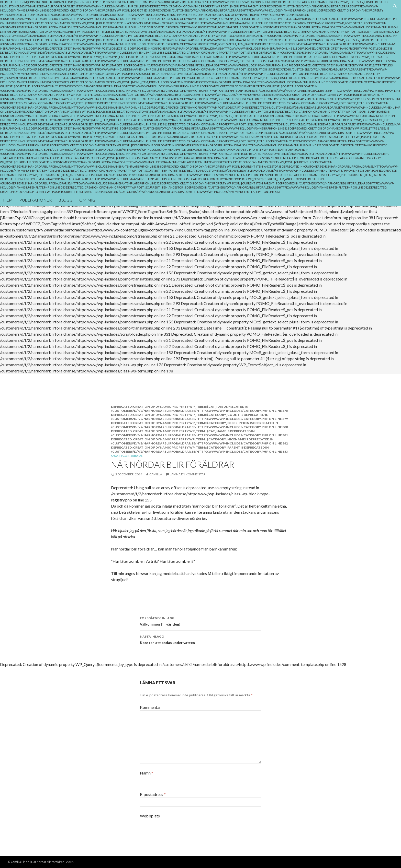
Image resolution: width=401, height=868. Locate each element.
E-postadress (153, 794)
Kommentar (150, 707)
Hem (8, 200)
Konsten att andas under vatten (201, 639)
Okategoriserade (127, 456)
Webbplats (150, 816)
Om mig (87, 200)
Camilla (156, 474)
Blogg (65, 200)
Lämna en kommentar (188, 474)
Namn (147, 773)
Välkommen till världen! (201, 621)
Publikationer (36, 200)
